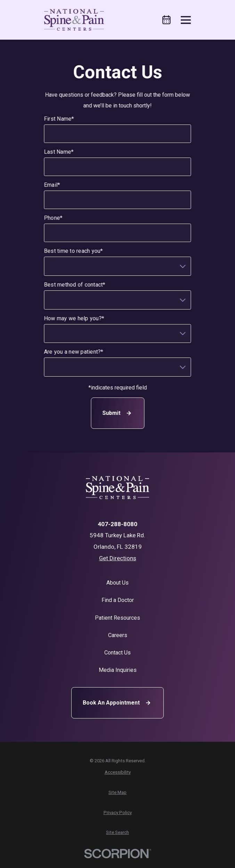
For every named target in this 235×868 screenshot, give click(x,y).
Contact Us (117, 653)
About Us (117, 583)
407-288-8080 (117, 524)
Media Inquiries (118, 670)
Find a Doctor (118, 600)
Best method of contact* (75, 285)
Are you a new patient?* (74, 352)
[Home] (74, 20)
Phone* (53, 218)
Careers (118, 635)
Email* (52, 185)
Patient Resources (117, 618)
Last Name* (59, 152)
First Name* (59, 119)
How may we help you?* (74, 318)
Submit (117, 413)
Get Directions (118, 558)
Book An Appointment (117, 703)
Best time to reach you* (73, 251)
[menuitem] (118, 772)
